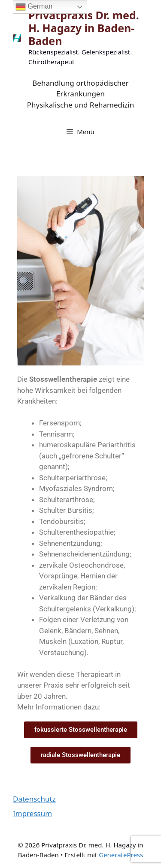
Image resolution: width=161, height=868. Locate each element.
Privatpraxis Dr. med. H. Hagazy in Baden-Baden (84, 28)
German (34, 7)
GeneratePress (121, 855)
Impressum (32, 813)
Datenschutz (34, 799)
